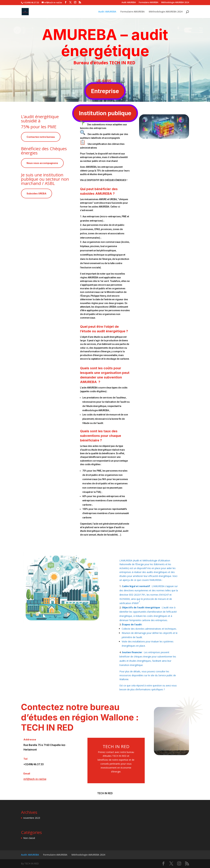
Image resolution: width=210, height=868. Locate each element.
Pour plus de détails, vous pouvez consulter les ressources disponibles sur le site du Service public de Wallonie (148, 675)
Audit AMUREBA (129, 3)
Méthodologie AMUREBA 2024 (175, 3)
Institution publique (105, 113)
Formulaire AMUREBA (149, 3)
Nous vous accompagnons (42, 163)
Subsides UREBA (37, 193)
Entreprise (105, 91)
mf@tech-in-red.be (35, 779)
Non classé (29, 838)
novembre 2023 (32, 818)
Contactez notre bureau (41, 137)
